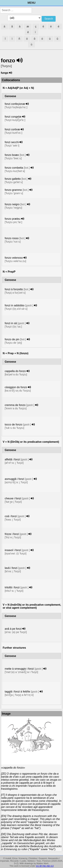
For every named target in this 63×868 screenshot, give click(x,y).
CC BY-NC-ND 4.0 (45, 866)
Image (6, 714)
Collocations (11, 80)
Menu (32, 3)
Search (49, 19)
